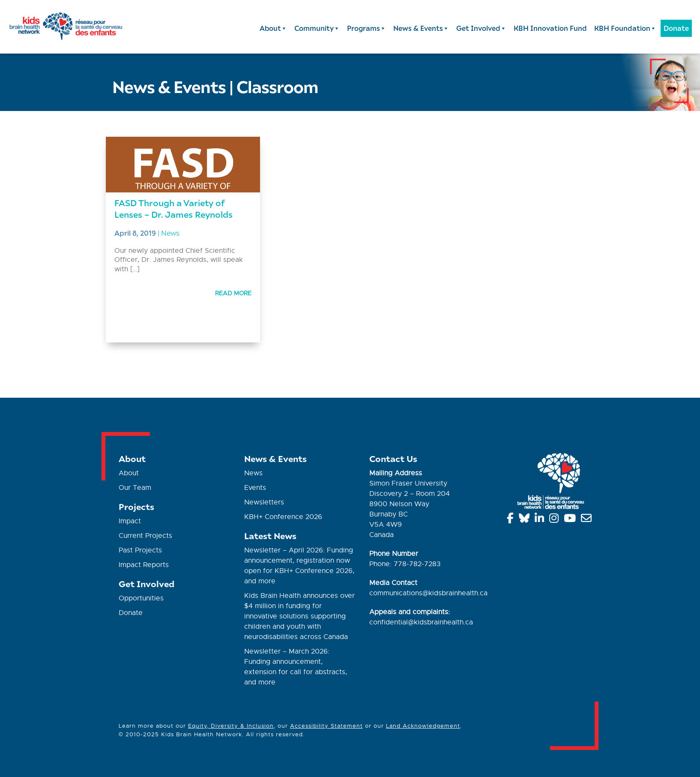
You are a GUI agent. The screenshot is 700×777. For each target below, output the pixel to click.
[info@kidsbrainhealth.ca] (588, 520)
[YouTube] (571, 520)
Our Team (135, 488)
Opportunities (141, 598)
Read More (233, 293)
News (170, 233)
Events (255, 488)
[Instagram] (555, 520)
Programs (366, 28)
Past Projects (140, 550)
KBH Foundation (625, 28)
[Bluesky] (526, 520)
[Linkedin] (541, 520)
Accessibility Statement (326, 726)
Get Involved (481, 28)
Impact (130, 521)
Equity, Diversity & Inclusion (231, 726)
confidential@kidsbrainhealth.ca (421, 622)
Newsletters (264, 502)
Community (317, 28)
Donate (676, 28)
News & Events (421, 28)
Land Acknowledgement (423, 726)
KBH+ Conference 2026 (283, 517)
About (273, 28)
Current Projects (145, 536)
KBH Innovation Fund (550, 28)
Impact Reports (144, 565)
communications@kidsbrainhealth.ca (428, 593)
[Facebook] (512, 520)
